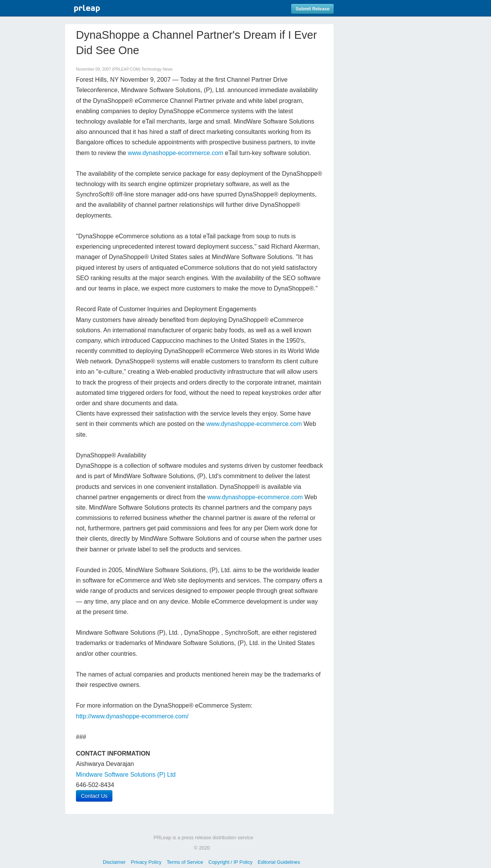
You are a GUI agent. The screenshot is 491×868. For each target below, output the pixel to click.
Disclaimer (114, 862)
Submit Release (312, 9)
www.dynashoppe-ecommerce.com (175, 153)
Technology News (157, 69)
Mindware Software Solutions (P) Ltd (126, 775)
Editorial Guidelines (279, 862)
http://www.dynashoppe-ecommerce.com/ (132, 716)
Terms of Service (185, 862)
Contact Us (94, 796)
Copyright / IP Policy (230, 862)
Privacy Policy (146, 862)
